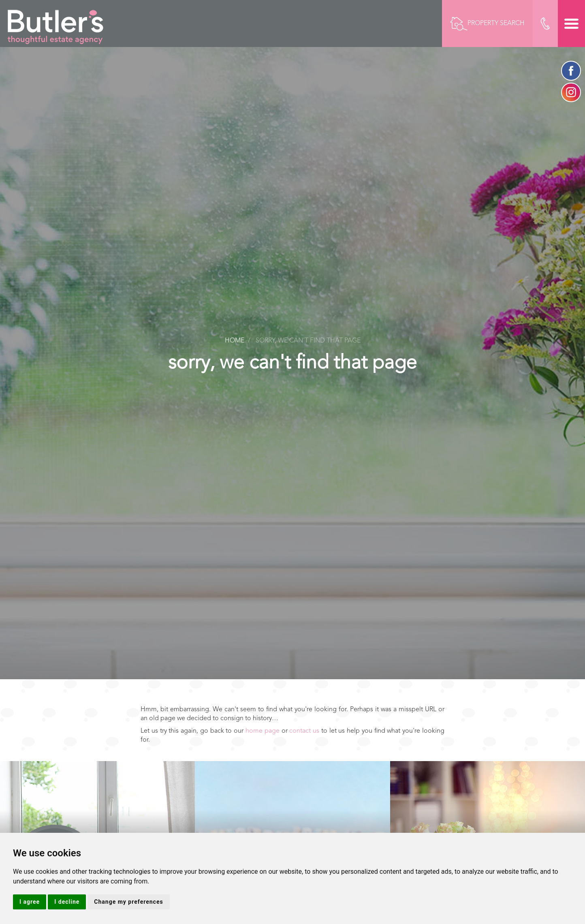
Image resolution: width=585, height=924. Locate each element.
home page (263, 731)
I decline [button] (67, 902)
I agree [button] (30, 902)
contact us (304, 731)
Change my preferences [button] (128, 902)
